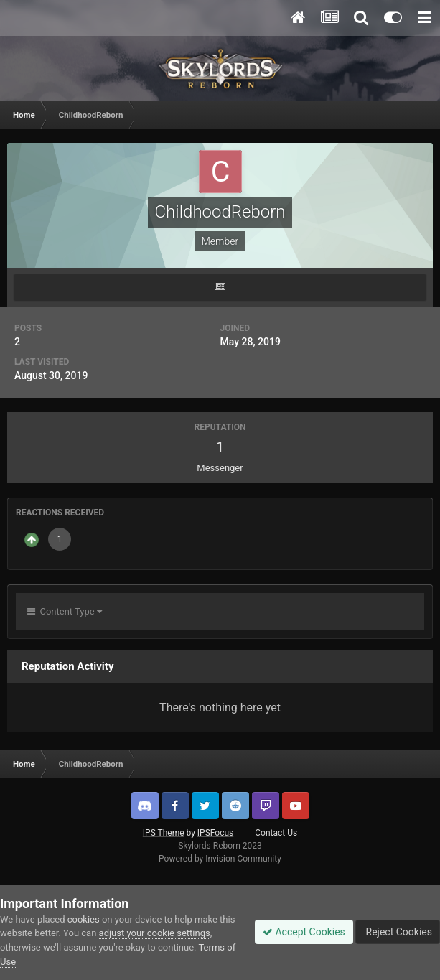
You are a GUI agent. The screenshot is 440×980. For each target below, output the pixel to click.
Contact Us (276, 833)
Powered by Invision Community (220, 859)
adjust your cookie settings (155, 933)
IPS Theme (164, 833)
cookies (84, 919)
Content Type (65, 611)
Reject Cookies (398, 932)
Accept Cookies (304, 932)
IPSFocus (215, 833)
